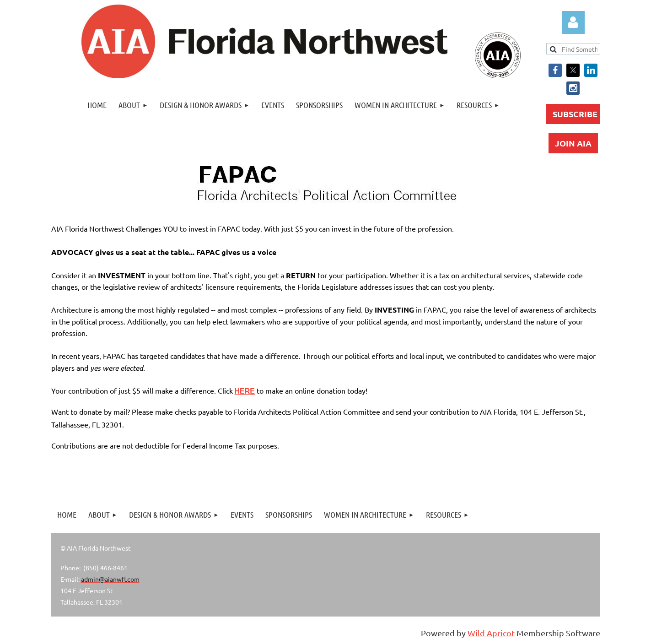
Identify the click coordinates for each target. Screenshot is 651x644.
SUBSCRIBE (575, 114)
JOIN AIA (573, 143)
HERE (245, 391)
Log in (573, 22)
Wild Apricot (491, 633)
